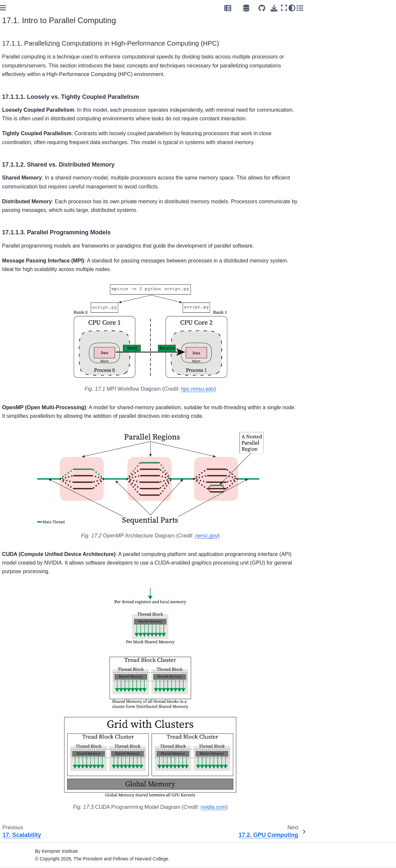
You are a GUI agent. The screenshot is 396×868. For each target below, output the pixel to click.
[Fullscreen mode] (371, 8)
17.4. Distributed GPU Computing (37, 404)
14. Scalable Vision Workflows (40, 298)
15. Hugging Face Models (36, 305)
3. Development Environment (25, 135)
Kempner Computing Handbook (30, 76)
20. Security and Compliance (39, 465)
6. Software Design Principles (40, 201)
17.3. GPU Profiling (34, 395)
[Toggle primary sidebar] (90, 8)
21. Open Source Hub (32, 496)
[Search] (39, 59)
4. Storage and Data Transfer (30, 147)
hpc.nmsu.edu (285, 389)
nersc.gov (294, 536)
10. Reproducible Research (37, 240)
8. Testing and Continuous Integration (36, 223)
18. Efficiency (23, 422)
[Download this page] (361, 8)
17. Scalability (24, 368)
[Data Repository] (315, 8)
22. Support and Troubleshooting (26, 530)
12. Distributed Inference (35, 283)
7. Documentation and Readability (32, 211)
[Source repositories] (349, 8)
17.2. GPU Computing (37, 387)
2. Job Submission (28, 125)
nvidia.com (300, 807)
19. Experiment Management (25, 431)
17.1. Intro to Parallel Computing (37, 377)
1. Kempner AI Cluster (32, 118)
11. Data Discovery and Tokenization (33, 273)
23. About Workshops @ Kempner (34, 565)
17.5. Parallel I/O (32, 414)
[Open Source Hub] (333, 8)
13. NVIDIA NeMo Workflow (38, 291)
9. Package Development (35, 232)
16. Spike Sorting (27, 336)
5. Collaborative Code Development (31, 191)
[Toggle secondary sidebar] (387, 8)
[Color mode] (379, 8)
